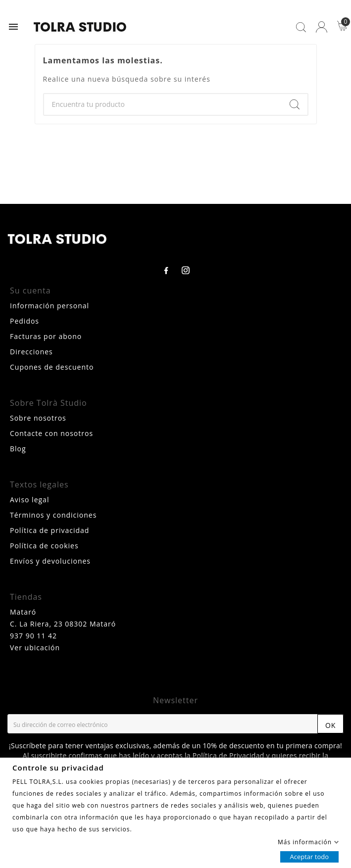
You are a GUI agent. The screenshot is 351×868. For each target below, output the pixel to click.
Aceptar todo (309, 856)
